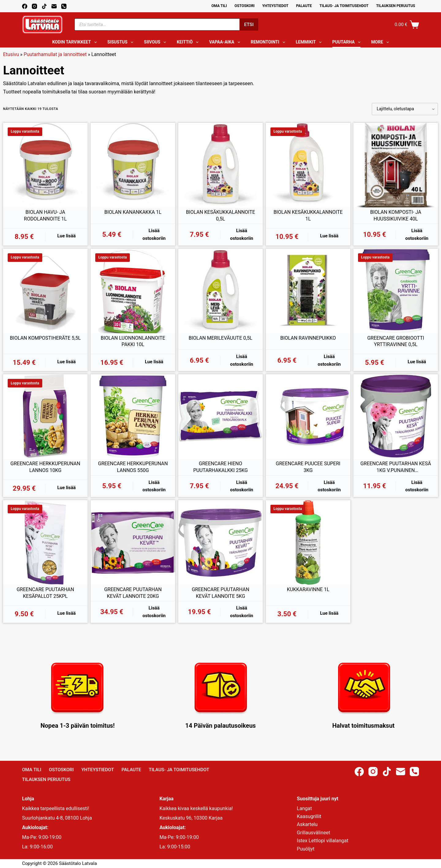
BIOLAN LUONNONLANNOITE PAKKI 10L (133, 341)
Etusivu (11, 54)
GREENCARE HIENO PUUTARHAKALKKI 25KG (221, 467)
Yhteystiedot (275, 6)
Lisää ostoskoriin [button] (154, 234)
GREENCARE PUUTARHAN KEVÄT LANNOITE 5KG (221, 593)
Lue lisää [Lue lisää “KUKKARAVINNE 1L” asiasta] (329, 613)
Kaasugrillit (309, 816)
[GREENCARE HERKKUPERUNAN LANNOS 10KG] (45, 417)
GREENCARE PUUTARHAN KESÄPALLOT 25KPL (45, 593)
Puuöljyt (305, 849)
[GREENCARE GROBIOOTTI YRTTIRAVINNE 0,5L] (396, 291)
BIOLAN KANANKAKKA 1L (133, 212)
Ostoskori (245, 6)
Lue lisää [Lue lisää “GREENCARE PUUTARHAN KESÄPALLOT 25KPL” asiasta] (66, 613)
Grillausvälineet (313, 833)
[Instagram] (34, 6)
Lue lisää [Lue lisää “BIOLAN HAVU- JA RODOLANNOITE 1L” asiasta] (66, 236)
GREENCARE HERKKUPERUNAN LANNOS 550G (133, 467)
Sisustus (122, 42)
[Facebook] (25, 6)
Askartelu (307, 824)
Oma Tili (219, 6)
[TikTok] (44, 6)
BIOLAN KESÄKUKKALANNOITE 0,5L (221, 215)
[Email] (54, 6)
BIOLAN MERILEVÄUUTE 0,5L (221, 338)
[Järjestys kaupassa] (405, 109)
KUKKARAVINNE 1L (308, 589)
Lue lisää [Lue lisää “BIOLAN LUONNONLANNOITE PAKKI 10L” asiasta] (154, 362)
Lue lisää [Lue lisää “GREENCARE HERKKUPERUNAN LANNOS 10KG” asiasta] (66, 488)
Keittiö (189, 42)
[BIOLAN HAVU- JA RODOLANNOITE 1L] (45, 165)
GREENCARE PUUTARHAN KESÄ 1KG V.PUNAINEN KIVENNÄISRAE (396, 467)
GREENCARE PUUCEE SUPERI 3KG (308, 467)
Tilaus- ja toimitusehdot (344, 6)
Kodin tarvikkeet (75, 42)
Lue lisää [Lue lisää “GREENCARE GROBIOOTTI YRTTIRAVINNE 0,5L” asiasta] (417, 362)
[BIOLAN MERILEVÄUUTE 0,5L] (221, 291)
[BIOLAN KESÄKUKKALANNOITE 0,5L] (221, 165)
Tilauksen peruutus (396, 6)
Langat (304, 808)
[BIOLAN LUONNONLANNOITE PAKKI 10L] (133, 291)
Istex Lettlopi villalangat (322, 841)
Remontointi (269, 42)
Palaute (304, 6)
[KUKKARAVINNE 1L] (308, 542)
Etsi (249, 25)
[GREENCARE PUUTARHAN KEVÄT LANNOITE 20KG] (133, 542)
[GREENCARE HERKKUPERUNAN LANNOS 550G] (133, 417)
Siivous (156, 42)
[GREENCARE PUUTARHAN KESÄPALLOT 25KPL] (45, 542)
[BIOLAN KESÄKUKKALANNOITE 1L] (308, 165)
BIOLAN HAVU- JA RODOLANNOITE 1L (45, 215)
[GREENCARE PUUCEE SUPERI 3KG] (308, 417)
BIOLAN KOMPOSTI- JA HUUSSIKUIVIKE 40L (396, 215)
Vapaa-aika (226, 42)
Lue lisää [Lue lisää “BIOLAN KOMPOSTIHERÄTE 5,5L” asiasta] (66, 362)
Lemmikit (310, 42)
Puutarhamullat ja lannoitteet (55, 54)
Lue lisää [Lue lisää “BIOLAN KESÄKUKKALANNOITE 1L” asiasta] (329, 236)
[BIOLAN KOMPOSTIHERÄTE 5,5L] (45, 291)
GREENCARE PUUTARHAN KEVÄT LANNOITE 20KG (133, 593)
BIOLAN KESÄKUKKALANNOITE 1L (308, 215)
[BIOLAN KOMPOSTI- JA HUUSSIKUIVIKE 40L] (396, 165)
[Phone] (64, 6)
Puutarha (348, 42)
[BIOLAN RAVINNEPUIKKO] (308, 291)
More (381, 42)
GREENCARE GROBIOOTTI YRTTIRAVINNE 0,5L (396, 341)
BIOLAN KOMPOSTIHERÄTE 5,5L (45, 338)
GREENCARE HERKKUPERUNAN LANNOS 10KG (45, 467)
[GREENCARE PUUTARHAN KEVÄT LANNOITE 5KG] (221, 542)
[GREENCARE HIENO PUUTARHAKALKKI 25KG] (221, 417)
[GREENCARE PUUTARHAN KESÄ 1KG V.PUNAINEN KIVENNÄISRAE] (396, 417)
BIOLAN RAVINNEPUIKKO (308, 338)
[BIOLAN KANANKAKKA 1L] (133, 165)
